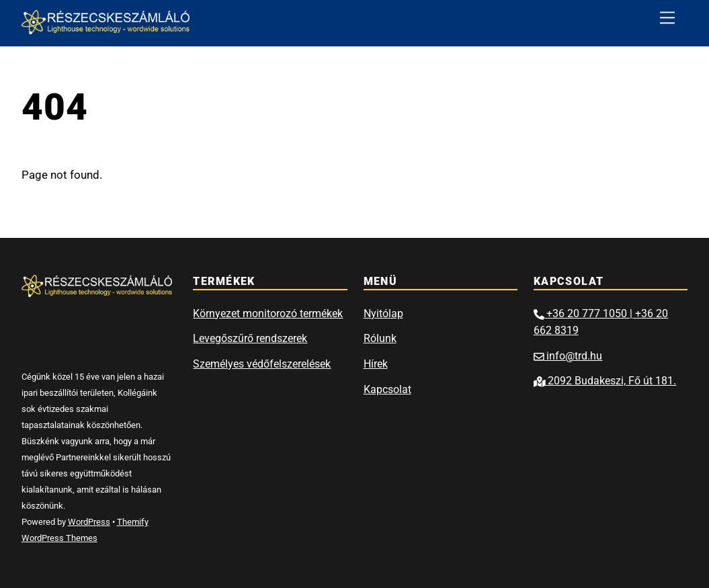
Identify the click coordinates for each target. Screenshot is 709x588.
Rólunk (380, 338)
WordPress (89, 522)
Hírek (376, 364)
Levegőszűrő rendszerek (250, 338)
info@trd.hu (568, 356)
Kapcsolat (387, 389)
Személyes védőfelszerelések (262, 364)
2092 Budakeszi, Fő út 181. (605, 381)
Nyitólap (383, 313)
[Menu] (667, 18)
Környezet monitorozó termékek (268, 313)
